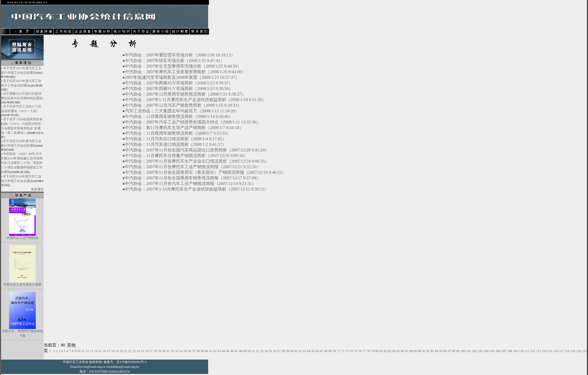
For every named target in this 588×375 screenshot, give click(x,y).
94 (437, 351)
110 (521, 351)
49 (245, 351)
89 (415, 351)
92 (428, 351)
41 (211, 351)
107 (504, 351)
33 (177, 351)
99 (458, 351)
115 (550, 351)
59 (287, 351)
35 (185, 351)
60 (292, 351)
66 (317, 351)
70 (334, 351)
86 (402, 351)
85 (398, 351)
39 (202, 351)
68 (326, 351)
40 (207, 351)
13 (92, 351)
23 (134, 351)
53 (262, 351)
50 (249, 351)
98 (454, 351)
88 (411, 351)
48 (241, 351)
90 (420, 351)
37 (194, 351)
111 (527, 351)
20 (121, 351)
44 (224, 351)
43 (219, 351)
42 (215, 351)
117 (561, 351)
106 (498, 351)
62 (300, 351)
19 (117, 351)
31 (168, 351)
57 (279, 351)
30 (164, 351)
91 (424, 351)
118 (567, 351)
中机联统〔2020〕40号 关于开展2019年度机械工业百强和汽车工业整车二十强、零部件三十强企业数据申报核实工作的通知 (22, 163)
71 (339, 351)
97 (449, 351)
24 (138, 351)
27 (151, 351)
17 (109, 351)
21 (126, 351)
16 (104, 351)
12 (87, 351)
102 (475, 351)
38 (198, 351)
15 (100, 351)
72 (343, 351)
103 (480, 351)
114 (544, 351)
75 (356, 351)
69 (330, 351)
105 (492, 351)
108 (510, 351)
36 (190, 351)
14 (96, 351)
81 (381, 351)
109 (516, 351)
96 (445, 351)
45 (228, 351)
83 (390, 351)
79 (373, 351)
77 (364, 351)
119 (573, 351)
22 (130, 351)
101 (469, 351)
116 (556, 351)
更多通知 (37, 189)
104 (486, 351)
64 (309, 351)
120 (579, 351)
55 (270, 351)
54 (266, 351)
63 (305, 351)
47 (236, 351)
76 (360, 351)
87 (407, 351)
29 (160, 351)
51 (253, 351)
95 (441, 351)
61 (296, 351)
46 (232, 351)
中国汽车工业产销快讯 (22, 238)
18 (113, 351)
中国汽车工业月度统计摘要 (22, 285)
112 (533, 351)
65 (313, 351)
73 (347, 351)
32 (172, 351)
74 (351, 351)
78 (368, 351)
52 (258, 351)
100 (463, 351)
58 (283, 351)
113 (538, 351)
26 (147, 351)
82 (385, 351)
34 (181, 351)
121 (585, 351)
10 (79, 351)
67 (322, 351)
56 (275, 351)
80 (377, 351)
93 (432, 351)
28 (155, 351)
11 (83, 351)
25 (143, 351)
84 (394, 351)
